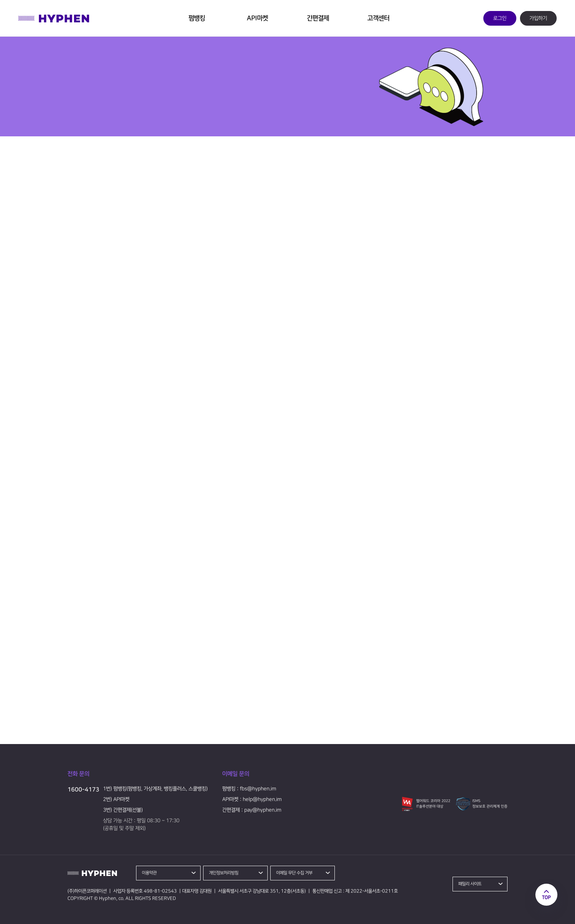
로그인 (500, 18)
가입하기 (538, 18)
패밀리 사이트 (470, 884)
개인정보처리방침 (224, 873)
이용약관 (149, 873)
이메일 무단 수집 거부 (294, 873)
